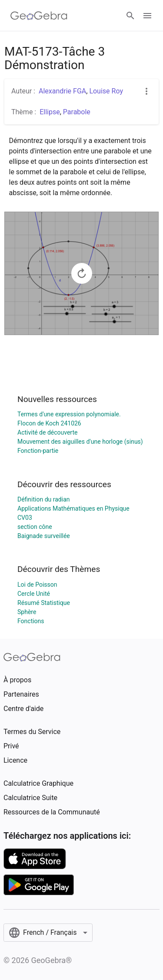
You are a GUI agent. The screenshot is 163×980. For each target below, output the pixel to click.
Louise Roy (106, 91)
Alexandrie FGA (62, 91)
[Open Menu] (147, 16)
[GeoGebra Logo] (39, 16)
